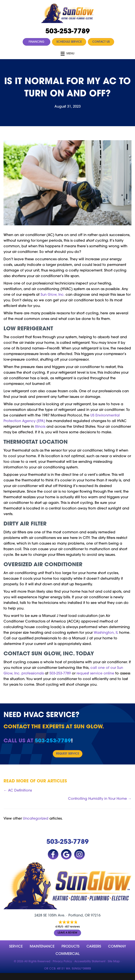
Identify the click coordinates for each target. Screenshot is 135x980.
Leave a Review (67, 933)
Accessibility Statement (90, 962)
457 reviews (72, 927)
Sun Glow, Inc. (53, 295)
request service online (95, 674)
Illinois (40, 427)
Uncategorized (36, 819)
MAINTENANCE (42, 947)
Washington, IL (106, 633)
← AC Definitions (18, 791)
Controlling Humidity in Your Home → (100, 799)
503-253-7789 (67, 32)
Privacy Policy (62, 962)
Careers (94, 947)
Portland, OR (79, 916)
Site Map (114, 962)
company (117, 947)
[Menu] (67, 54)
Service (16, 947)
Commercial (68, 954)
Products (70, 947)
